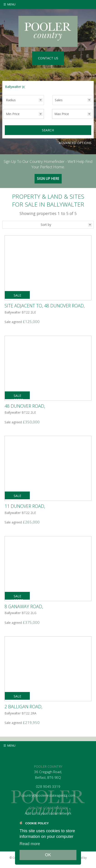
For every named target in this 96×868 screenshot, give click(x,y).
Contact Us (48, 58)
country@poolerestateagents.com (48, 795)
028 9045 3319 (48, 787)
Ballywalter (15, 87)
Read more (30, 844)
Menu (11, 4)
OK (48, 855)
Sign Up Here (48, 179)
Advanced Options (75, 143)
